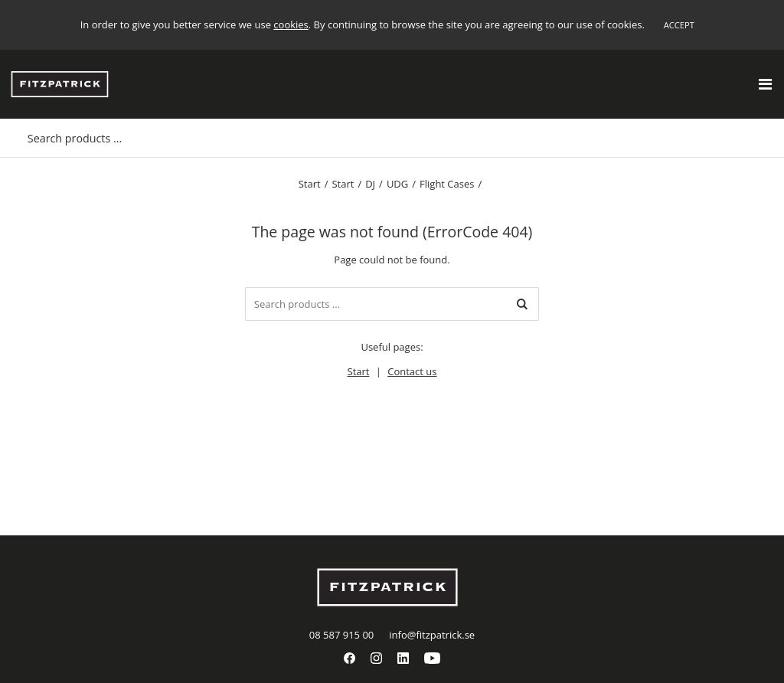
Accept (679, 25)
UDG (397, 184)
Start (310, 184)
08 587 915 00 (341, 635)
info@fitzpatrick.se (432, 635)
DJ (370, 184)
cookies (291, 25)
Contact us (412, 371)
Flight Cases (447, 184)
